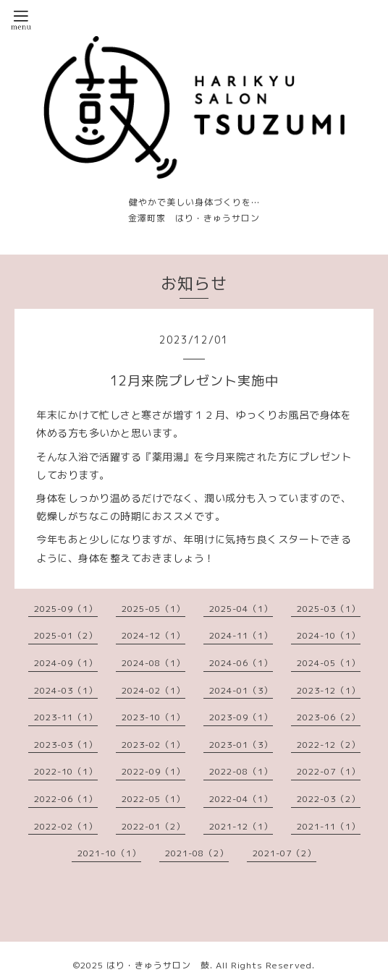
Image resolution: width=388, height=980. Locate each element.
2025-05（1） (153, 609)
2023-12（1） (329, 690)
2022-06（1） (66, 799)
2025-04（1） (241, 609)
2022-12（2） (329, 745)
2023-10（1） (153, 717)
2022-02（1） (66, 826)
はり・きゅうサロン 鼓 (158, 965)
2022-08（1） (241, 771)
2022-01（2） (153, 826)
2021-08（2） (197, 853)
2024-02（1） (153, 690)
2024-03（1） (66, 690)
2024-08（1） (153, 663)
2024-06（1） (241, 663)
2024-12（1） (153, 635)
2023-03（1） (66, 745)
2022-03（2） (329, 799)
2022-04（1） (241, 799)
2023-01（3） (241, 745)
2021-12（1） (241, 826)
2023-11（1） (66, 717)
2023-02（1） (153, 745)
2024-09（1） (66, 663)
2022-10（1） (66, 771)
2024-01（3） (241, 690)
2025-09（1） (66, 609)
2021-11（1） (329, 826)
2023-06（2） (329, 717)
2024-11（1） (241, 635)
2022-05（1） (153, 799)
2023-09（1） (241, 717)
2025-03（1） (329, 609)
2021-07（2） (284, 853)
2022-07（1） (329, 771)
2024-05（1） (329, 663)
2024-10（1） (329, 635)
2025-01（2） (66, 635)
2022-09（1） (153, 771)
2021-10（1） (109, 853)
